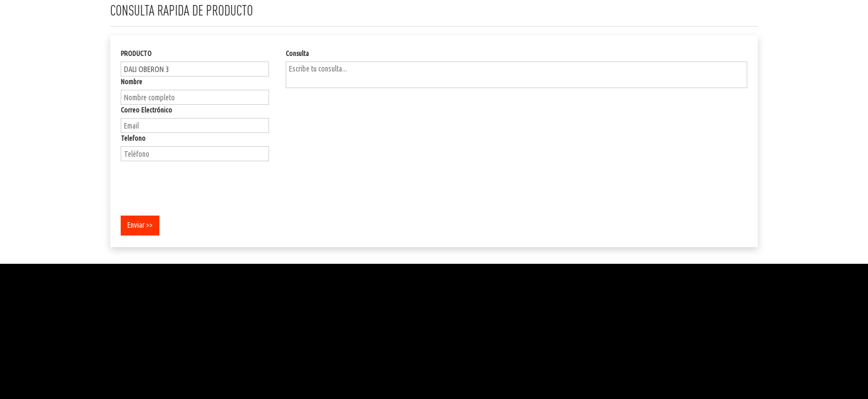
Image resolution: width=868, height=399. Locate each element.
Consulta (297, 53)
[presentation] (205, 187)
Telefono (133, 138)
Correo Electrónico (146, 110)
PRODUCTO (136, 53)
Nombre (131, 81)
